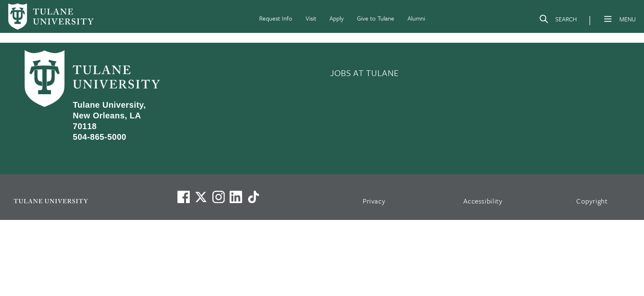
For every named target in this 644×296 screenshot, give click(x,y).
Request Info (276, 18)
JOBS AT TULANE (364, 73)
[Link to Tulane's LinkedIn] (236, 197)
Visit (311, 18)
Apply (337, 18)
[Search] (558, 21)
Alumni (416, 18)
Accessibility (483, 201)
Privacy (374, 201)
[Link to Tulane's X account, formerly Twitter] (201, 197)
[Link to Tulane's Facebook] (218, 197)
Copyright (592, 201)
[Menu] (608, 19)
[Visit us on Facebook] (184, 197)
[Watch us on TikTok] (253, 197)
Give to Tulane (376, 18)
